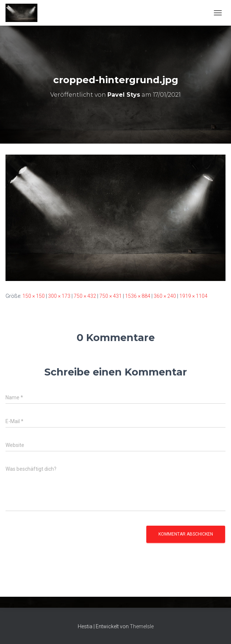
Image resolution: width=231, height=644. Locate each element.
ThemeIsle (142, 626)
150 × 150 (34, 296)
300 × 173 (59, 296)
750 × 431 (111, 296)
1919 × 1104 (193, 296)
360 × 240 (165, 296)
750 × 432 (85, 296)
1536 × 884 (138, 296)
